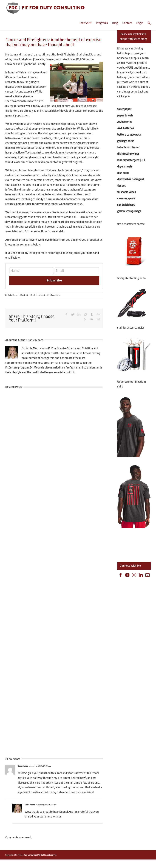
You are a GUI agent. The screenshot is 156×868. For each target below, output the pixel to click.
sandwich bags (126, 205)
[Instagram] (134, 575)
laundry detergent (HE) (131, 160)
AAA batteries (126, 128)
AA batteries (125, 122)
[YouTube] (127, 575)
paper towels (125, 115)
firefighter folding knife (131, 278)
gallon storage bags (129, 211)
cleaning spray (126, 198)
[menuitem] (88, 23)
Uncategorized (42, 295)
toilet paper (124, 109)
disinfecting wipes (128, 154)
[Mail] (148, 575)
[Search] (149, 23)
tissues (121, 186)
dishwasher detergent (131, 179)
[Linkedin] (141, 575)
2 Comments (55, 295)
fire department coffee (131, 224)
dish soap (123, 173)
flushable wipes (127, 192)
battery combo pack (129, 135)
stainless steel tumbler (131, 328)
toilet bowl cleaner (128, 147)
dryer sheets (125, 167)
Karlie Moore (13, 295)
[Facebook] (121, 575)
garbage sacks (126, 141)
